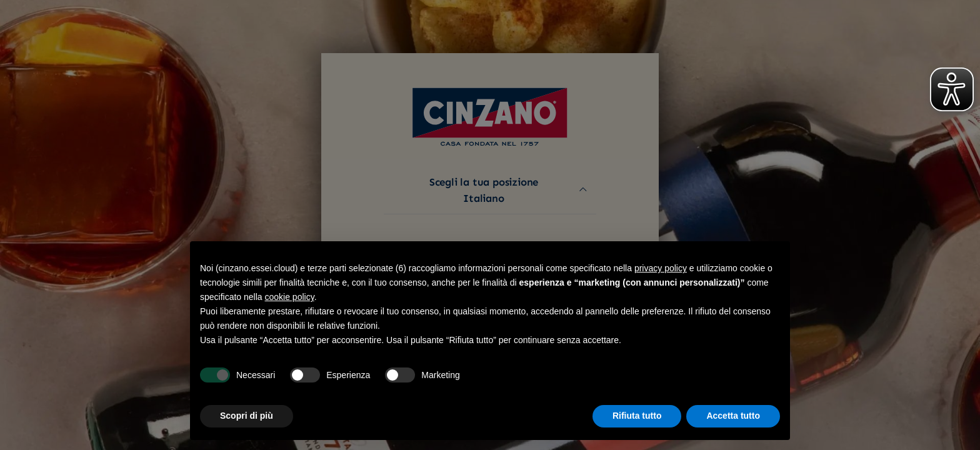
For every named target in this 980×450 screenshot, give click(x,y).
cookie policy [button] (290, 297)
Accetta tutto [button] (733, 416)
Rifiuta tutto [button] (637, 416)
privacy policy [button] (661, 268)
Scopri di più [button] (247, 416)
